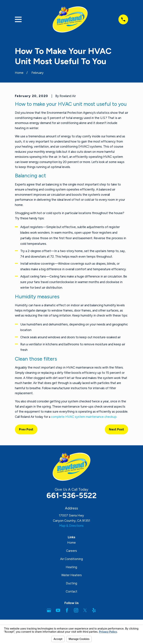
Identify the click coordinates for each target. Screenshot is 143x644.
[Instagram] (76, 610)
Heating (71, 567)
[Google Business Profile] (49, 610)
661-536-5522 (71, 495)
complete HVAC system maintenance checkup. (84, 417)
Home (71, 543)
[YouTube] (58, 610)
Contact (71, 591)
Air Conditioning (71, 559)
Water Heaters (71, 575)
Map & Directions (71, 526)
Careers (71, 551)
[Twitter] (85, 610)
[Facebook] (67, 610)
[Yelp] (94, 610)
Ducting (71, 583)
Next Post (116, 429)
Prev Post (26, 429)
